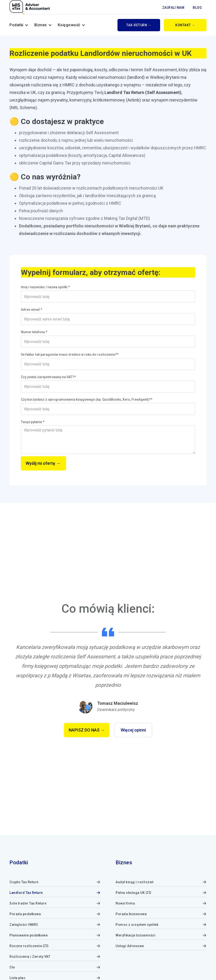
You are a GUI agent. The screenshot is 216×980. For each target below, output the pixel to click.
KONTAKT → (185, 25)
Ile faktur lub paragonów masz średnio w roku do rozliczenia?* (70, 355)
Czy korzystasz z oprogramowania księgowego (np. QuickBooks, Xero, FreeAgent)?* (87, 399)
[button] (19, 25)
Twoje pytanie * (33, 422)
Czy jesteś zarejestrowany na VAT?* (48, 377)
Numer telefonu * (34, 332)
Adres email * (31, 310)
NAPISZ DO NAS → (87, 730)
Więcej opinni (133, 730)
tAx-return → (139, 25)
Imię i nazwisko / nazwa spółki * (45, 287)
